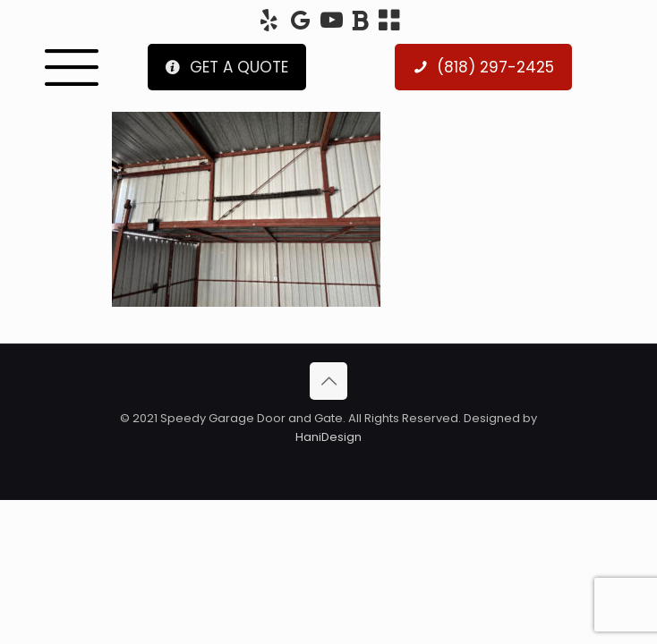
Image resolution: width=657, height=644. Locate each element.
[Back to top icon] (328, 381)
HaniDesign (328, 437)
